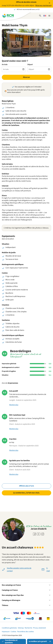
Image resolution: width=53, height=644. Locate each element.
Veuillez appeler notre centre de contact (19, 569)
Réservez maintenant (43, 5)
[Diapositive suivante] (47, 43)
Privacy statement (39, 628)
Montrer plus (14, 405)
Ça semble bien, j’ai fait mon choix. (27, 493)
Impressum (6, 632)
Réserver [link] (26, 77)
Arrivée (5, 65)
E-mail (48, 569)
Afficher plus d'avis (27, 486)
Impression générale (9, 364)
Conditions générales (9, 628)
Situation (5, 375)
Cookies (13, 632)
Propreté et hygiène (9, 371)
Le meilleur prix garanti (40, 641)
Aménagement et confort (11, 367)
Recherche (28, 628)
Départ (30, 65)
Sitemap (21, 628)
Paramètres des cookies (25, 632)
